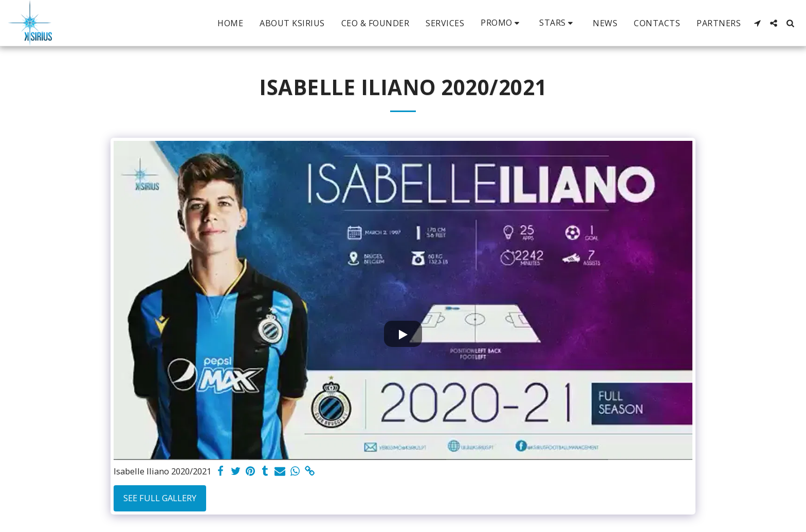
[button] (502, 23)
